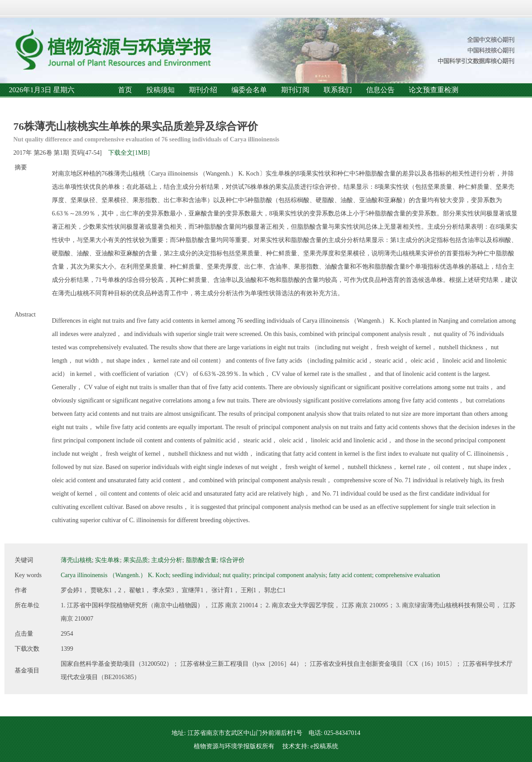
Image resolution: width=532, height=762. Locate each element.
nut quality (236, 575)
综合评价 (232, 560)
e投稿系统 (324, 746)
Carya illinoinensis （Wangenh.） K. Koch (115, 575)
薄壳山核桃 (76, 560)
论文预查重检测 (434, 90)
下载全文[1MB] (129, 153)
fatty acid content (350, 575)
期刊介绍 (203, 90)
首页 (125, 90)
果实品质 (136, 560)
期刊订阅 (295, 90)
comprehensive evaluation (408, 575)
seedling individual (196, 575)
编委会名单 (249, 90)
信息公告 (380, 90)
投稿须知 (160, 90)
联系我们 (338, 90)
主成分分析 (167, 560)
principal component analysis (289, 575)
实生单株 (107, 560)
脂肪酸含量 (201, 560)
